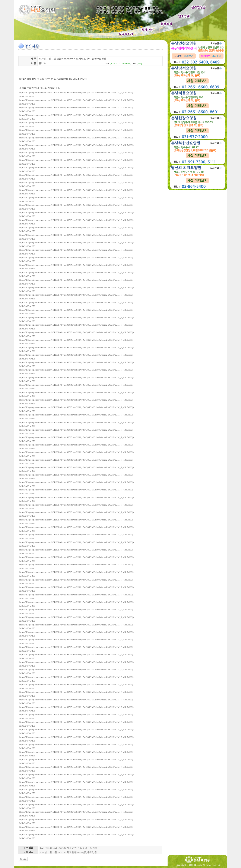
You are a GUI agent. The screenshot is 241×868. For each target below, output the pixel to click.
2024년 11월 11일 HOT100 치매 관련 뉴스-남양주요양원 (68, 852)
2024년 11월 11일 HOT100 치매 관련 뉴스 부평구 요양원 (68, 848)
